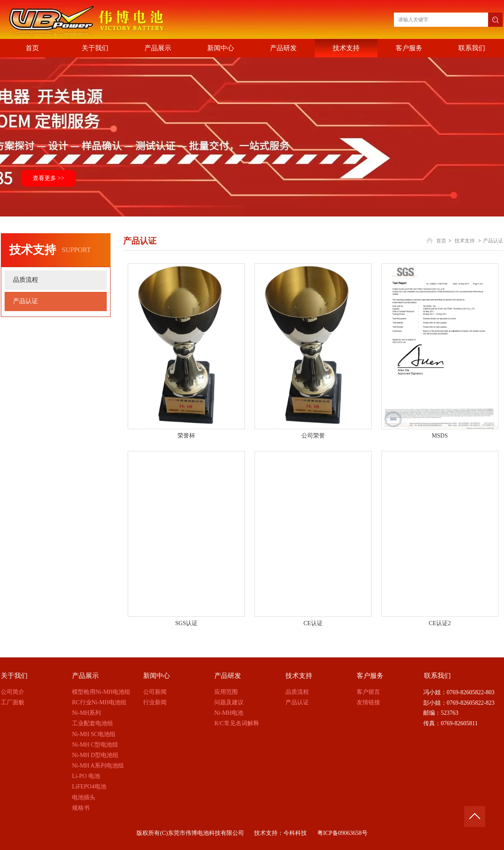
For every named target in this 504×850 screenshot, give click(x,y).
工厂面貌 (13, 702)
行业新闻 (155, 702)
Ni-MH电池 (229, 713)
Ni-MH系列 (86, 713)
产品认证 (493, 241)
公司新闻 (155, 692)
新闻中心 (157, 676)
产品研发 (228, 676)
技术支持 (465, 241)
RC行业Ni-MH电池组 (99, 702)
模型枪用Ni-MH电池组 (101, 692)
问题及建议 (229, 702)
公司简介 (13, 692)
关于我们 (14, 676)
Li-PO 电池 (86, 776)
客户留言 (368, 692)
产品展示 (85, 676)
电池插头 (84, 797)
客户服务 (370, 676)
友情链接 (368, 702)
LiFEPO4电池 (89, 787)
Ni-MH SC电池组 (94, 734)
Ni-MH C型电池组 (95, 745)
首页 (441, 241)
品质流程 (297, 692)
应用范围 (226, 692)
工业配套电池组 (93, 723)
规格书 (81, 808)
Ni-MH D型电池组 (95, 755)
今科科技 (295, 833)
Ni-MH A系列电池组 (98, 766)
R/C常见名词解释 (237, 723)
